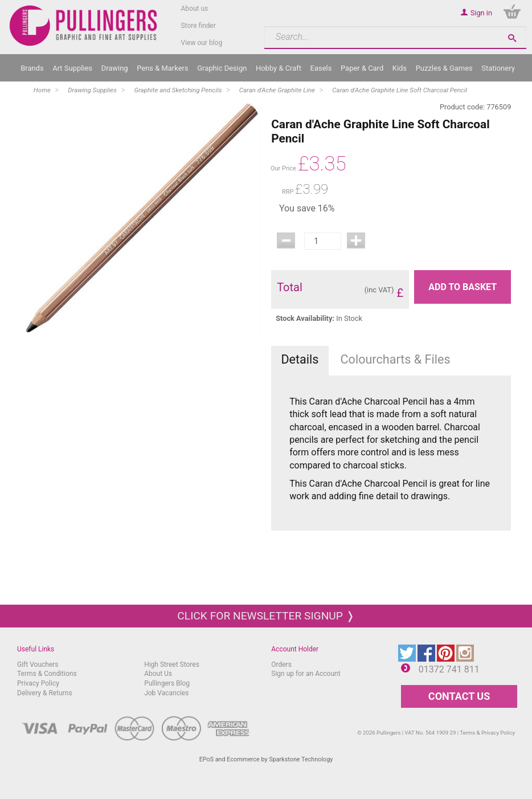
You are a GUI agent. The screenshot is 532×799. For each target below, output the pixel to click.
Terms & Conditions (47, 674)
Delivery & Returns (45, 693)
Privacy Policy (38, 683)
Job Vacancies (166, 693)
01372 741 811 (449, 669)
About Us (158, 674)
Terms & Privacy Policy (487, 733)
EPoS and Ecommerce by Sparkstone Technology (266, 759)
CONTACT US (459, 696)
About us (194, 9)
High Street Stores (172, 665)
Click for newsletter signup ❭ (266, 616)
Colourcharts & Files (396, 359)
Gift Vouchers (38, 665)
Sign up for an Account (306, 674)
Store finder (198, 26)
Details (300, 359)
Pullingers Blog (167, 683)
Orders (281, 665)
